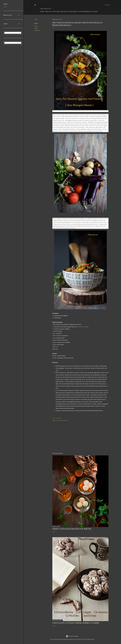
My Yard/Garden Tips (85, 12)
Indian (36, 26)
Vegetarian (37, 30)
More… (96, 12)
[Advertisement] (80, 437)
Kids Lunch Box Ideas (60, 12)
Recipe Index (73, 12)
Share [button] (36, 20)
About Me (48, 12)
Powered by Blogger (72, 636)
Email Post (59, 418)
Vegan (36, 28)
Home (42, 12)
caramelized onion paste (83, 327)
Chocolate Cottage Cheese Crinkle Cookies (76, 623)
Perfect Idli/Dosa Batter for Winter (72, 529)
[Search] (108, 5)
